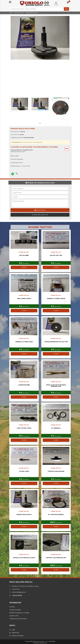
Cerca (66, 9)
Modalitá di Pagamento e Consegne (19, 613)
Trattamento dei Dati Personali (18, 619)
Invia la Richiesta (40, 210)
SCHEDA (24, 267)
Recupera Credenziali (16, 636)
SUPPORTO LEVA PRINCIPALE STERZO (24, 558)
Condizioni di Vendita (15, 610)
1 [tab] (40, 123)
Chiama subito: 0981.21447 (40, 215)
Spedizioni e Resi (14, 616)
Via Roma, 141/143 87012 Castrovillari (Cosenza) (24, 586)
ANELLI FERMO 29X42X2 (24, 298)
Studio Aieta (44, 643)
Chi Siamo (12, 607)
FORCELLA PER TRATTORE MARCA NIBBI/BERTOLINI (56, 386)
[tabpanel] (20, 104)
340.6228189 (16, 595)
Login (12, 630)
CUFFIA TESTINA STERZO (24, 428)
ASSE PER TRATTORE (56, 255)
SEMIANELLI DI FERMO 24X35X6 (56, 298)
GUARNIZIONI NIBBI (24, 385)
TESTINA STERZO (24, 471)
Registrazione (14, 633)
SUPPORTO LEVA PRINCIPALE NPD (56, 558)
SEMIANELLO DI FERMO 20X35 (24, 342)
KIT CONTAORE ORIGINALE (56, 514)
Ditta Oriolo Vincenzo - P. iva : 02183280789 (45, 641)
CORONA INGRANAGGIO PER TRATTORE (56, 342)
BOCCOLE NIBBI (24, 255)
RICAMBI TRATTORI (19, 13)
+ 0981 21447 (14, 589)
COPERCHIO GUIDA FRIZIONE (56, 471)
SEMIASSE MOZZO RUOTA (24, 514)
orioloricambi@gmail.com (18, 592)
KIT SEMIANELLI (56, 428)
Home (11, 13)
